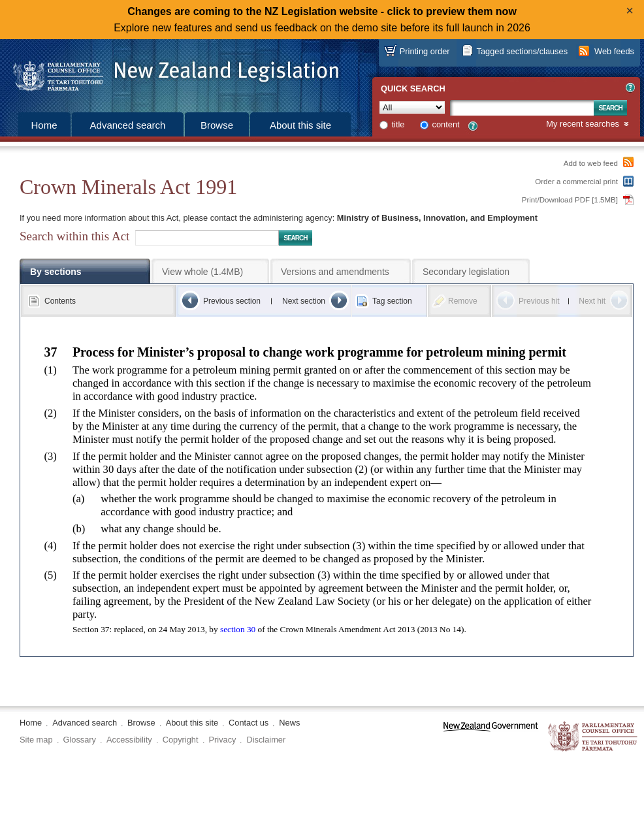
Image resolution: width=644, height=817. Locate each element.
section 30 (238, 629)
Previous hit (539, 301)
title (398, 124)
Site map (36, 740)
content (446, 124)
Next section (304, 301)
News (289, 723)
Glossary (80, 740)
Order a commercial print (576, 182)
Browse (217, 125)
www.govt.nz (491, 737)
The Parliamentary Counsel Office (593, 737)
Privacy (223, 740)
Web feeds (614, 51)
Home (44, 125)
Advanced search (128, 125)
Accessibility (129, 740)
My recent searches (583, 124)
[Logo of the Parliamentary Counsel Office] (170, 72)
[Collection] (412, 107)
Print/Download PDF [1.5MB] (570, 200)
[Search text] (522, 108)
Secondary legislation (466, 272)
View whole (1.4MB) (202, 272)
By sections (56, 272)
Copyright (181, 740)
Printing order (425, 51)
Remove (463, 301)
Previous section (232, 301)
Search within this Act (74, 236)
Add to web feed (591, 163)
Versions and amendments (335, 272)
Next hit (592, 301)
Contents (60, 301)
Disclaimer (266, 740)
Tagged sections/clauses (522, 51)
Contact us (249, 723)
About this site (300, 125)
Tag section (392, 301)
